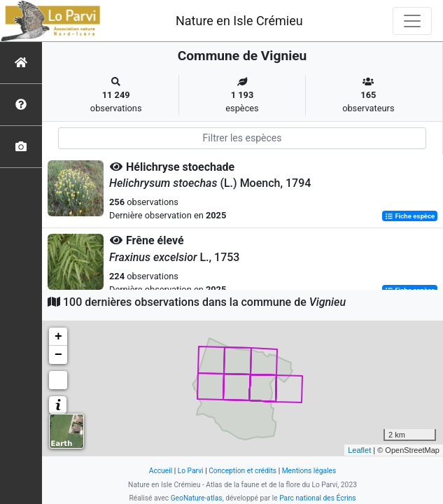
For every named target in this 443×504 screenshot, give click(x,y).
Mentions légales (309, 471)
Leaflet (359, 450)
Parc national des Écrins (317, 498)
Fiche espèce (410, 216)
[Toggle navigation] (412, 21)
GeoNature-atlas (197, 498)
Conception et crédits (242, 471)
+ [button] (58, 337)
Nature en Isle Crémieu (239, 21)
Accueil (161, 471)
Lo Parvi (191, 471)
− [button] (58, 355)
